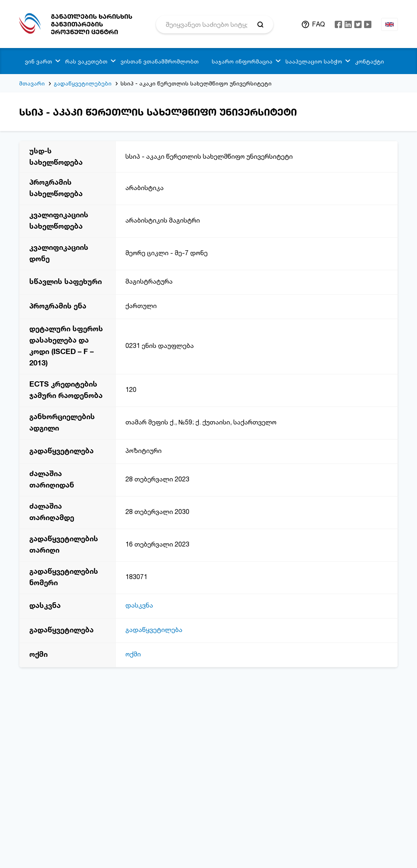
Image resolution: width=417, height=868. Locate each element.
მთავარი (32, 83)
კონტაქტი (370, 61)
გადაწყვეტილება (154, 630)
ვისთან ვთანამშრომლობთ (160, 61)
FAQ (318, 24)
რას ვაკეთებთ (86, 61)
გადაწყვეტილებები (83, 83)
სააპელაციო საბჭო (314, 61)
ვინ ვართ (38, 61)
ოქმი (133, 654)
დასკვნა (139, 605)
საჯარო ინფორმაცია (242, 61)
